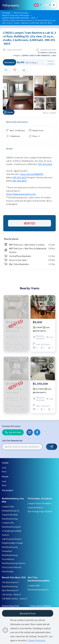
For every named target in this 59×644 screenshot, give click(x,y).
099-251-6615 (45, 164)
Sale (4, 467)
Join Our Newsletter (12, 440)
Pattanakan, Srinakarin (40, 498)
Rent (4, 471)
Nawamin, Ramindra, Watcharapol (16, 15)
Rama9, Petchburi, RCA (14, 577)
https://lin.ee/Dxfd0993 (32, 174)
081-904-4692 (20, 181)
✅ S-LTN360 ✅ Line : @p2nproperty (42, 390)
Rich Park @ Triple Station (40, 511)
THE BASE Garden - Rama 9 (14, 598)
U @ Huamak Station (12, 539)
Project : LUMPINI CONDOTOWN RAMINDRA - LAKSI (35, 55)
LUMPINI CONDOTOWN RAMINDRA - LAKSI (19, 18)
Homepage (6, 13)
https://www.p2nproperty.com (21, 194)
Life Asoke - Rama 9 (11, 594)
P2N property (11, 5)
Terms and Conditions (41, 606)
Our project (8, 490)
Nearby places (11, 239)
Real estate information (17, 122)
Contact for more (11, 426)
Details (9, 149)
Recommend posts (21, 13)
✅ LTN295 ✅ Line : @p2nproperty (42, 329)
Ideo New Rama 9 (10, 590)
